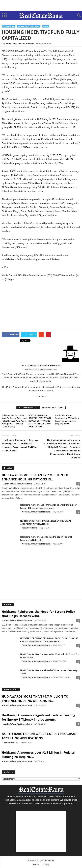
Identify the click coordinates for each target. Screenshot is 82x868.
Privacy (46, 864)
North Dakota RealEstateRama (20, 43)
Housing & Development (29, 26)
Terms (36, 864)
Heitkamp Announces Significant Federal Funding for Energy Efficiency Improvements (48, 506)
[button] (77, 16)
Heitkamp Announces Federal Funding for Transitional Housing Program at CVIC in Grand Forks (20, 445)
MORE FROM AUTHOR (53, 408)
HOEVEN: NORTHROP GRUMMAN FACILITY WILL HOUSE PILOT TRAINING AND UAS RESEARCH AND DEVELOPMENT (40, 421)
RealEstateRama (29, 528)
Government (8, 26)
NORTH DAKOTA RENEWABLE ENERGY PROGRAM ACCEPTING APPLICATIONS (46, 522)
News (46, 26)
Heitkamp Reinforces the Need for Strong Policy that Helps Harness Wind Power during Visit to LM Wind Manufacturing (14, 421)
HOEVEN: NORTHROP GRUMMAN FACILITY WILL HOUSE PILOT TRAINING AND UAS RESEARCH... (49, 640)
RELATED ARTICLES (28, 408)
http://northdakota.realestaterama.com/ (41, 370)
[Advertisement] (41, 6)
